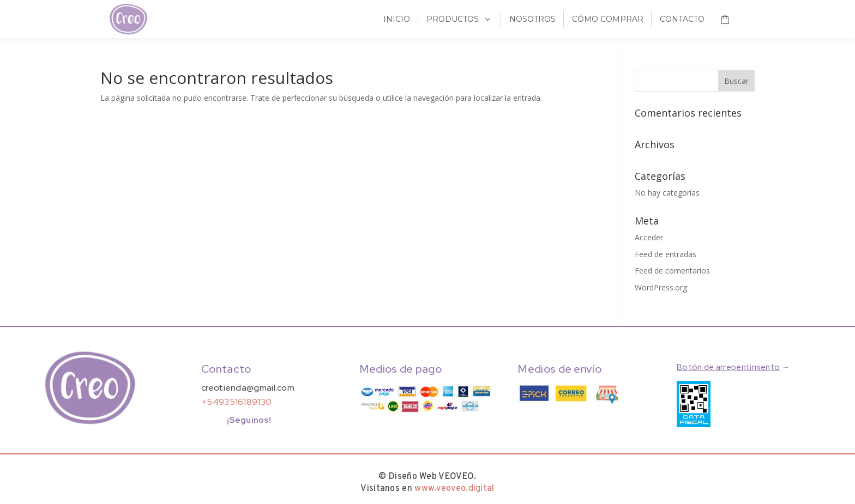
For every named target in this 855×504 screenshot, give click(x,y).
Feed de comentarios (672, 271)
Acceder (649, 237)
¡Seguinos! (249, 420)
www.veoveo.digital (454, 489)
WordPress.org (661, 287)
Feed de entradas (666, 254)
